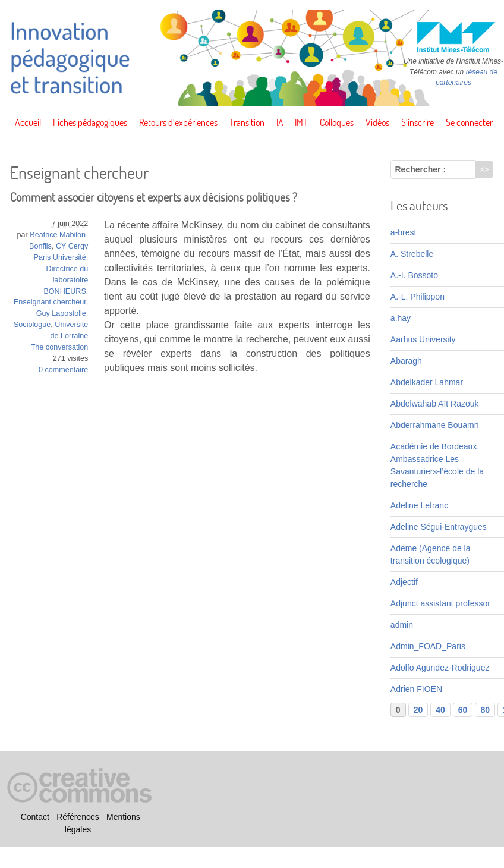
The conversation (60, 347)
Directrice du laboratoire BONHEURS (66, 280)
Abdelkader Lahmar (427, 382)
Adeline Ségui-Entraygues (439, 527)
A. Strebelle (412, 254)
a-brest (404, 232)
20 (418, 710)
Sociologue (32, 325)
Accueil (28, 122)
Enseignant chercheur (50, 302)
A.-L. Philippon (418, 297)
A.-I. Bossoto (414, 275)
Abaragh (406, 361)
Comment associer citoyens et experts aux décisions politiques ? (154, 197)
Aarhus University (423, 339)
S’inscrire (418, 122)
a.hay (401, 318)
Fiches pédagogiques (90, 122)
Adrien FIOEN (416, 689)
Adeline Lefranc (419, 505)
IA (280, 122)
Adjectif (404, 582)
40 (440, 710)
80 (485, 710)
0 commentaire (63, 370)
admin (402, 625)
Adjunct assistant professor (440, 603)
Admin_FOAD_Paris (428, 646)
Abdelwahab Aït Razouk (435, 404)
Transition (247, 122)
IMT (301, 122)
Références (78, 817)
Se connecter (469, 122)
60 (463, 710)
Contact (35, 817)
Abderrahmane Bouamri (435, 425)
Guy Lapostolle (61, 313)
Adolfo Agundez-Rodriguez (440, 668)
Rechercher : (421, 169)
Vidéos (377, 122)
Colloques (337, 122)
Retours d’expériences (178, 122)
